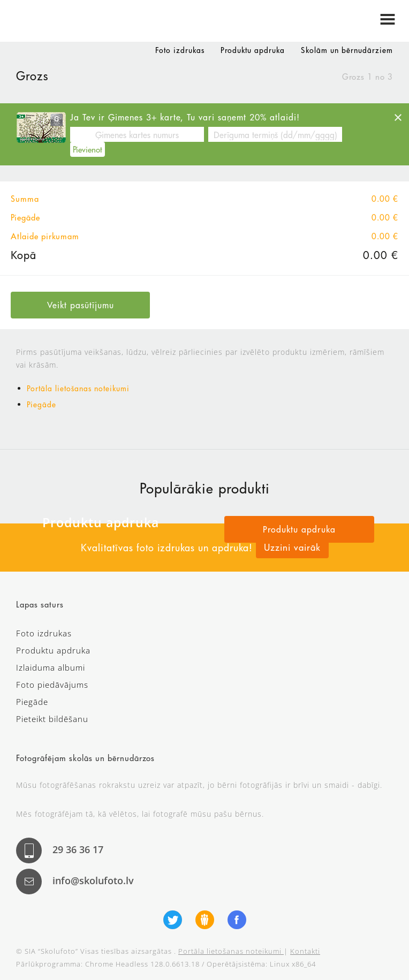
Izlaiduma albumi (51, 667)
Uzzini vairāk (292, 547)
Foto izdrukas (180, 50)
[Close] (398, 117)
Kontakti (305, 951)
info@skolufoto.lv (93, 880)
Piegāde (41, 405)
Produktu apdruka (253, 50)
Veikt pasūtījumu (81, 305)
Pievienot (88, 149)
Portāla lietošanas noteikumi (78, 389)
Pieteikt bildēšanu (52, 719)
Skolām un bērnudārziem (347, 50)
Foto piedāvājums (52, 685)
